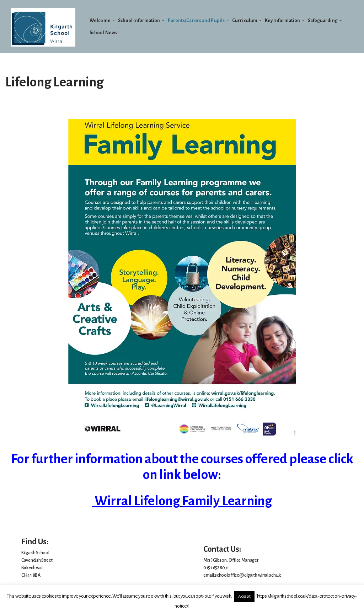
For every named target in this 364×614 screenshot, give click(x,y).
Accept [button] (244, 596)
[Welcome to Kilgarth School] (43, 27)
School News (103, 33)
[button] (114, 20)
